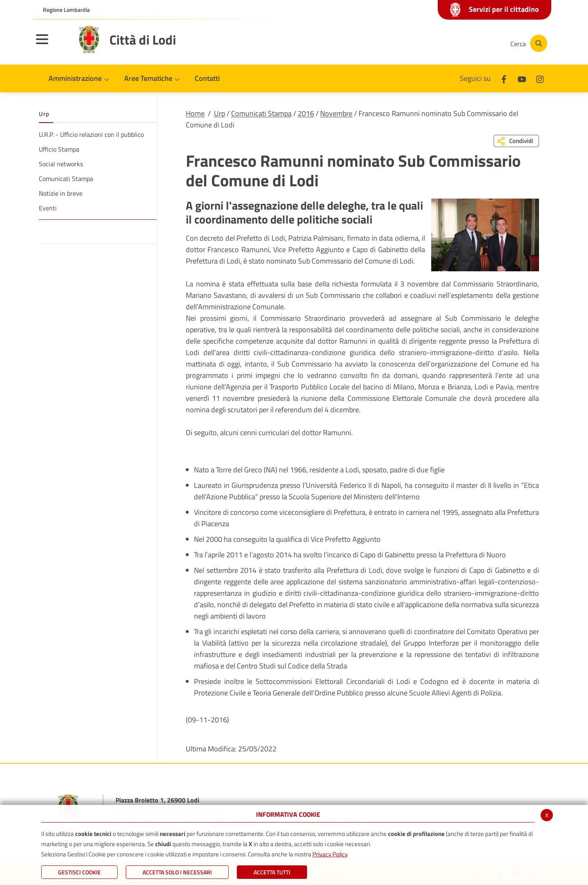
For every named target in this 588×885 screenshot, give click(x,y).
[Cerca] (528, 43)
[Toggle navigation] (52, 45)
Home (195, 113)
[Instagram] (471, 43)
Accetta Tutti (272, 872)
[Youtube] (447, 43)
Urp (219, 113)
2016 (306, 113)
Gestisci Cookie (79, 872)
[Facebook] (422, 43)
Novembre (336, 113)
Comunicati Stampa (261, 113)
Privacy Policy (330, 854)
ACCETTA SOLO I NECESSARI (177, 872)
